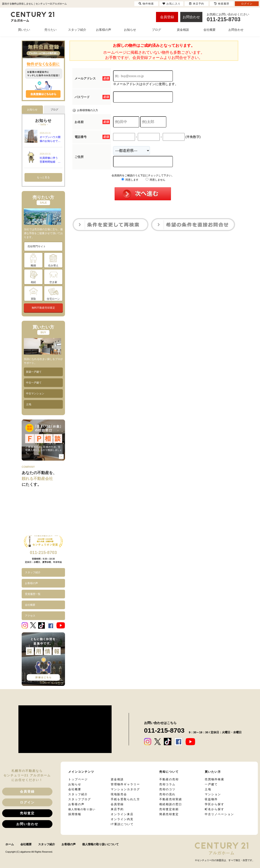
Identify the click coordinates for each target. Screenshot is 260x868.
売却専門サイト (37, 246)
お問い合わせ (27, 824)
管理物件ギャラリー (125, 784)
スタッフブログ (80, 799)
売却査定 (27, 813)
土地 (29, 404)
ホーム (10, 844)
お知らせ (75, 784)
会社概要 (30, 605)
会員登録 (167, 17)
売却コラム (167, 784)
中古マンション (35, 394)
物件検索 (146, 4)
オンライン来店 (122, 814)
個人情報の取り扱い (82, 809)
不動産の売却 (169, 779)
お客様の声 (31, 583)
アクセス (30, 616)
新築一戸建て (34, 372)
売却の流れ (167, 794)
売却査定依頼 (169, 809)
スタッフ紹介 (33, 572)
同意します (130, 180)
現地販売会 (119, 794)
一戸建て (211, 784)
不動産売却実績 (171, 799)
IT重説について (122, 824)
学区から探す (214, 804)
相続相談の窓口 (171, 804)
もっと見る (43, 177)
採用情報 (75, 814)
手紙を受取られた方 (125, 799)
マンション (213, 794)
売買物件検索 (214, 779)
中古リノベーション (219, 814)
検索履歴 (222, 4)
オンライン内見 (122, 819)
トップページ (78, 779)
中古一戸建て (34, 383)
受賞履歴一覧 (33, 594)
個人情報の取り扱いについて (100, 844)
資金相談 (117, 779)
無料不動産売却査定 (43, 308)
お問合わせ (191, 17)
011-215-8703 (43, 552)
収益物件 (211, 799)
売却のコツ (167, 789)
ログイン (27, 802)
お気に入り (171, 4)
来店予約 (117, 809)
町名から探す (214, 809)
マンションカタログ (125, 789)
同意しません (155, 180)
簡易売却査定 (169, 814)
